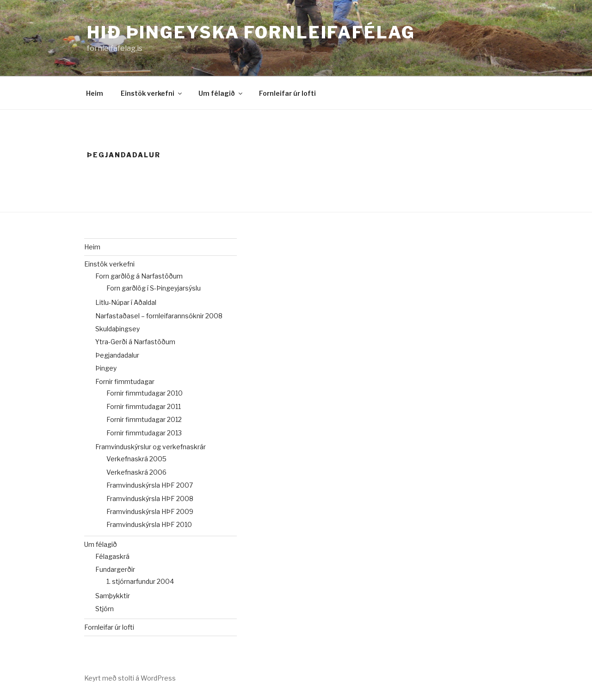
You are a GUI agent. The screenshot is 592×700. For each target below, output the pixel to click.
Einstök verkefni (152, 93)
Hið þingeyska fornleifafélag (251, 32)
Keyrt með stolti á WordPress (130, 678)
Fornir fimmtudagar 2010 (145, 393)
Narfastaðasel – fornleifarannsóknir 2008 (159, 316)
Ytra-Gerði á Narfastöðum (135, 342)
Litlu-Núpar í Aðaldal (126, 302)
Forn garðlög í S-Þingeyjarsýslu (154, 288)
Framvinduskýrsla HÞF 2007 (150, 485)
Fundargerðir (115, 569)
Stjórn (105, 609)
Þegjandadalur (117, 355)
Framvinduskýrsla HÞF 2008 (150, 499)
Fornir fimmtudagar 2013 (144, 433)
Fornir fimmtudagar (125, 381)
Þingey (106, 368)
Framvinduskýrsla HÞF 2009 (150, 511)
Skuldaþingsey (117, 329)
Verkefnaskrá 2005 (136, 459)
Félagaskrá (112, 556)
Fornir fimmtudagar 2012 (144, 419)
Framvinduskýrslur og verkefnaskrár (151, 447)
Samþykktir (113, 596)
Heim (95, 93)
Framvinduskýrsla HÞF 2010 (149, 524)
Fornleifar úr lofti (287, 93)
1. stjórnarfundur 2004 (140, 581)
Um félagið (221, 93)
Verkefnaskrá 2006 (136, 472)
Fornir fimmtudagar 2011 (144, 406)
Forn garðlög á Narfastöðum (139, 276)
